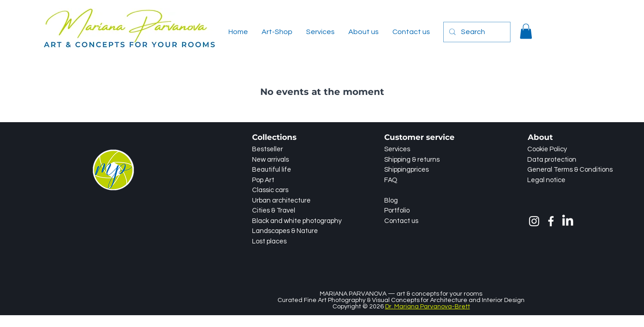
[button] (526, 31)
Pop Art (263, 180)
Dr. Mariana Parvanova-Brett (428, 307)
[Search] (476, 32)
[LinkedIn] (568, 221)
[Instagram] (534, 221)
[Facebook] (551, 221)
